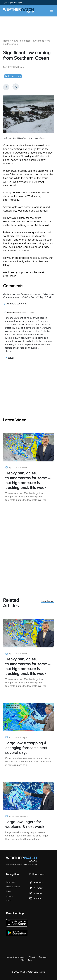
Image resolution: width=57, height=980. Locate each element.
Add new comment (15, 304)
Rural (9, 901)
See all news (47, 601)
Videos (9, 896)
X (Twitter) (36, 888)
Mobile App (26, 960)
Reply (10, 357)
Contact (43, 957)
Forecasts (11, 882)
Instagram (36, 893)
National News (13, 76)
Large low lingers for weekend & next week (25, 824)
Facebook (36, 883)
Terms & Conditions (15, 957)
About (32, 957)
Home (6, 41)
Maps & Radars (13, 887)
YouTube (36, 898)
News (15, 41)
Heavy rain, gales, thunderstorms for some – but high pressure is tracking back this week (28, 480)
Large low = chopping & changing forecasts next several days (26, 748)
